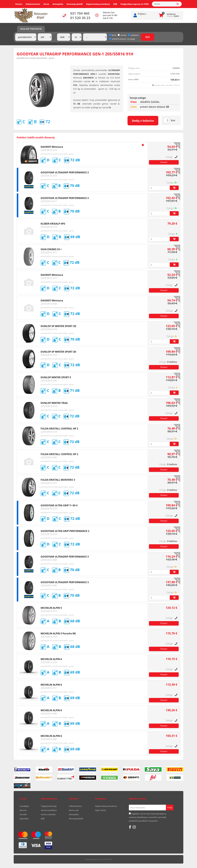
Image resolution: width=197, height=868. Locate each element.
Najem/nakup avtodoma (98, 4)
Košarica (171, 14)
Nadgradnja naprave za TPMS (135, 4)
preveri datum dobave (154, 107)
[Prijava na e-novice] (170, 808)
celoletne (133, 35)
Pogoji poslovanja (49, 806)
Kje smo (23, 810)
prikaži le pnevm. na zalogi (123, 39)
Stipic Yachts (101, 810)
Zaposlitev (24, 819)
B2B (115, 4)
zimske (122, 35)
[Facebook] (130, 827)
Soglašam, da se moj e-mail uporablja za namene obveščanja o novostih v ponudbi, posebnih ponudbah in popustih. (148, 817)
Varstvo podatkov (49, 810)
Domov (19, 4)
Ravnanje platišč (75, 4)
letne (113, 35)
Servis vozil (74, 810)
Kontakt (23, 814)
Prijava (142, 14)
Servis (46, 4)
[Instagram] (134, 827)
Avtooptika (58, 4)
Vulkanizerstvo (33, 4)
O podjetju (24, 806)
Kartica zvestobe (48, 814)
